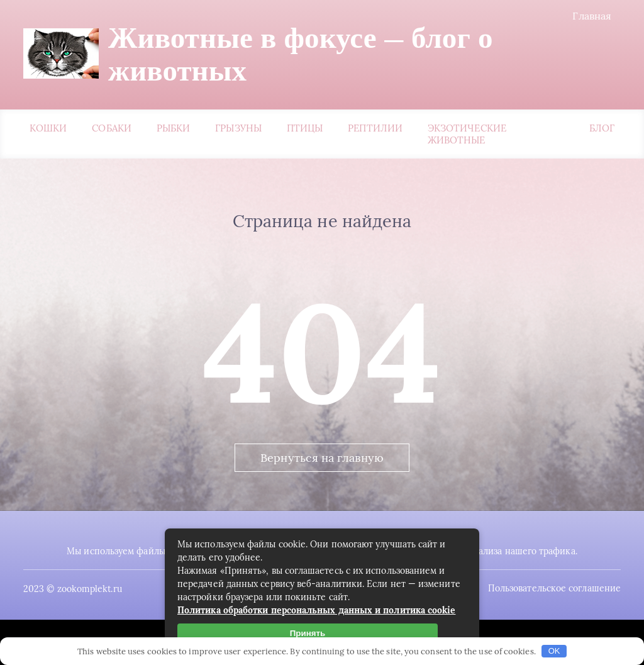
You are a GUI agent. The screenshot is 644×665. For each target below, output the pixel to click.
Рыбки (173, 128)
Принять (308, 633)
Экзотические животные (467, 134)
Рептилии (375, 128)
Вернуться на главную (322, 458)
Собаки (111, 128)
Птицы (305, 128)
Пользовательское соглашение (554, 588)
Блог (602, 128)
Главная (592, 16)
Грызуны (238, 128)
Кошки (48, 128)
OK (554, 651)
